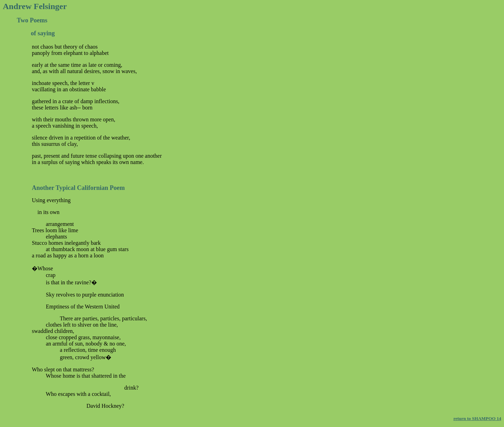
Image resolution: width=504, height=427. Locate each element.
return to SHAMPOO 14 (477, 418)
